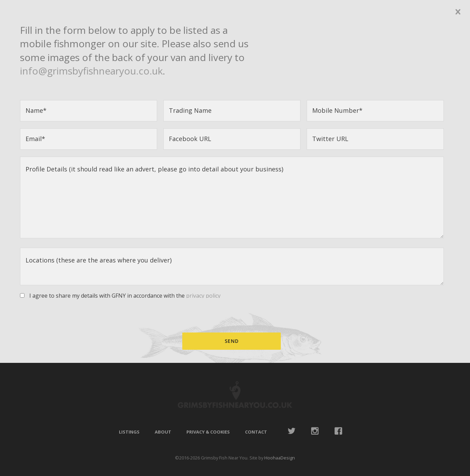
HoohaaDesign (280, 458)
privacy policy (203, 296)
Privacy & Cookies (208, 432)
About (163, 432)
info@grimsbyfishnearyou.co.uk (91, 71)
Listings (129, 432)
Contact (256, 432)
